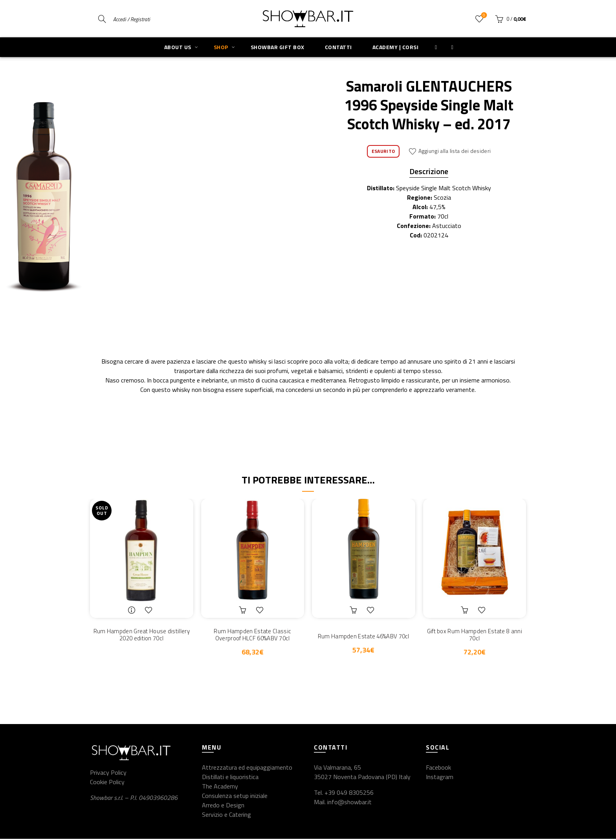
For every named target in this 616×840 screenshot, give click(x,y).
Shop (221, 47)
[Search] (102, 19)
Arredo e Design (223, 806)
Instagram (440, 778)
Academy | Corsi (396, 47)
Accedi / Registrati (132, 19)
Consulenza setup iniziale (235, 797)
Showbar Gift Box (278, 47)
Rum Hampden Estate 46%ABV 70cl (363, 636)
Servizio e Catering (226, 816)
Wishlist (483, 16)
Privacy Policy (108, 774)
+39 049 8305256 (349, 794)
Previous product (501, 51)
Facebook (438, 768)
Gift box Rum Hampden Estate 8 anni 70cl (475, 635)
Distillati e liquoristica (230, 778)
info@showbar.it (349, 803)
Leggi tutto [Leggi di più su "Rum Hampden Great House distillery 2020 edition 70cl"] (132, 610)
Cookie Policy (107, 783)
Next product (520, 51)
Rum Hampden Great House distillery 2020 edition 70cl (142, 635)
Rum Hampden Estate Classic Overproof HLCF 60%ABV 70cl (252, 635)
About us (178, 47)
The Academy (220, 787)
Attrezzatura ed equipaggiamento (247, 768)
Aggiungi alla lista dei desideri (455, 151)
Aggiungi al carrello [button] (244, 610)
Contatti (338, 47)
